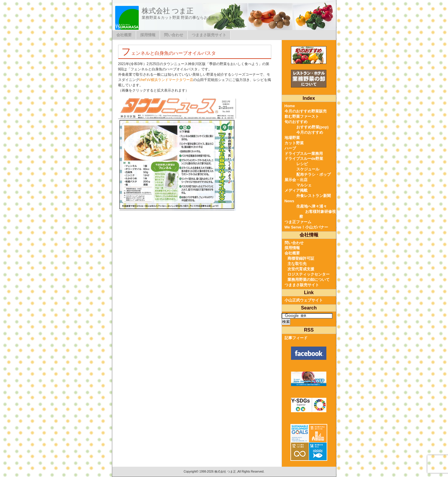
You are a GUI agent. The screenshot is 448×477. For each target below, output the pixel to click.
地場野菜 (292, 138)
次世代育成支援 (301, 269)
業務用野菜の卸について (309, 280)
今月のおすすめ (310, 132)
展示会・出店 (296, 180)
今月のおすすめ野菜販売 (306, 111)
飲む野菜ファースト (302, 116)
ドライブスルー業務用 (304, 154)
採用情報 (148, 35)
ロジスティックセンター (309, 274)
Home (290, 106)
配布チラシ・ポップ (314, 174)
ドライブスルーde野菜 (304, 159)
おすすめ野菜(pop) (313, 127)
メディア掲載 (296, 190)
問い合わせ (174, 35)
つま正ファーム (298, 222)
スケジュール (308, 169)
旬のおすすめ (296, 122)
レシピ (302, 164)
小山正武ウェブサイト (304, 300)
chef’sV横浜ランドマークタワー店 (166, 80)
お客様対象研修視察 (318, 214)
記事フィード (296, 338)
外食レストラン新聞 (314, 196)
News (289, 201)
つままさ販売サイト (209, 35)
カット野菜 (294, 143)
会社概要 (124, 35)
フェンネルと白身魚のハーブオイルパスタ (169, 53)
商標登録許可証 (301, 258)
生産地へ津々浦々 (312, 206)
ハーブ (290, 148)
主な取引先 (297, 264)
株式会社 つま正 (168, 11)
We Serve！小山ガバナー (306, 227)
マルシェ (304, 185)
